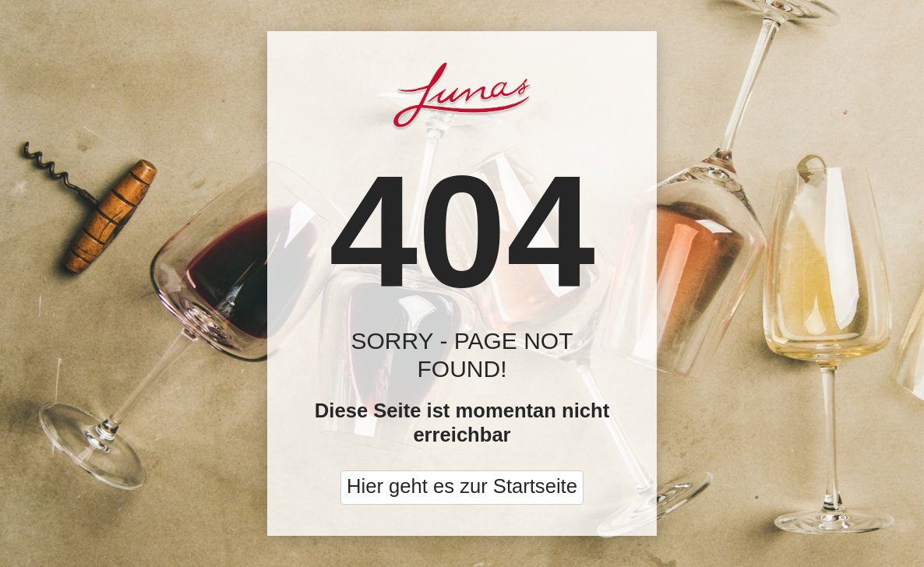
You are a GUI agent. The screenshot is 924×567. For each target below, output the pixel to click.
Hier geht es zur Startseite (462, 486)
